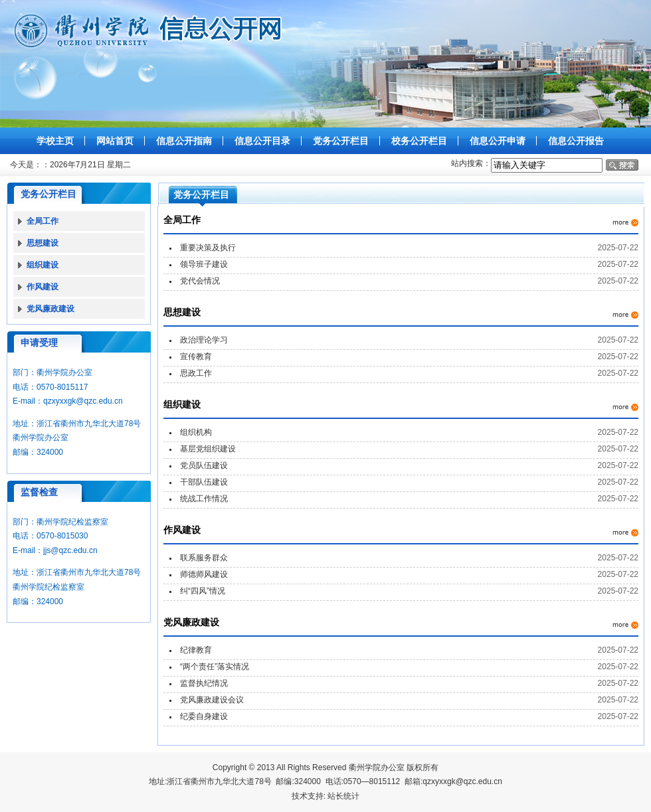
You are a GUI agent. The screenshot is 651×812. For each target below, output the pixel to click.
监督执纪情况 (204, 683)
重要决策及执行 (208, 248)
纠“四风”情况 (203, 591)
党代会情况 (200, 281)
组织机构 (196, 432)
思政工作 (196, 373)
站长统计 (343, 796)
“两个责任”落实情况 (215, 667)
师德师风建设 (204, 574)
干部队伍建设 (204, 482)
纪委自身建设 (204, 716)
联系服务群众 (204, 558)
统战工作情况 (204, 499)
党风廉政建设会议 (212, 700)
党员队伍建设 (204, 465)
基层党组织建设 (208, 449)
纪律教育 (196, 650)
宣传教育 (196, 357)
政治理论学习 (204, 340)
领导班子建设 (204, 264)
